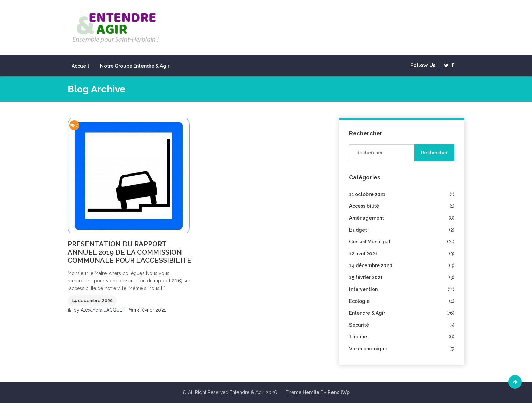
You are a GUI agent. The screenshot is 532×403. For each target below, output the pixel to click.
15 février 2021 (366, 277)
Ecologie (359, 301)
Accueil (80, 66)
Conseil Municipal (370, 242)
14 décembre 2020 (92, 301)
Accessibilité (364, 206)
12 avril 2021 (363, 254)
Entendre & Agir (367, 313)
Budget (358, 230)
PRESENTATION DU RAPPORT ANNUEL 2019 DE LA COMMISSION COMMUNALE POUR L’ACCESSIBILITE (129, 252)
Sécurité (359, 325)
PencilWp (339, 392)
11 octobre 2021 (367, 194)
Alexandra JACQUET (103, 310)
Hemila (311, 392)
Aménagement (367, 218)
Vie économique (368, 349)
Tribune (358, 337)
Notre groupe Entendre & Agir (135, 66)
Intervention (363, 289)
